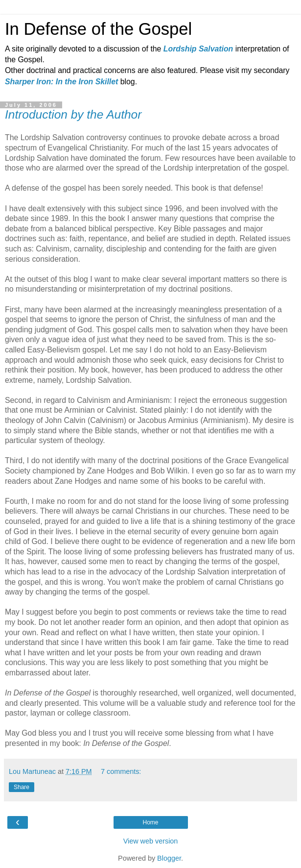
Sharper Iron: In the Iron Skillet (61, 82)
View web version (151, 841)
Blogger (169, 858)
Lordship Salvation (198, 49)
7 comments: (121, 771)
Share (22, 787)
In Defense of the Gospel (98, 29)
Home (150, 822)
